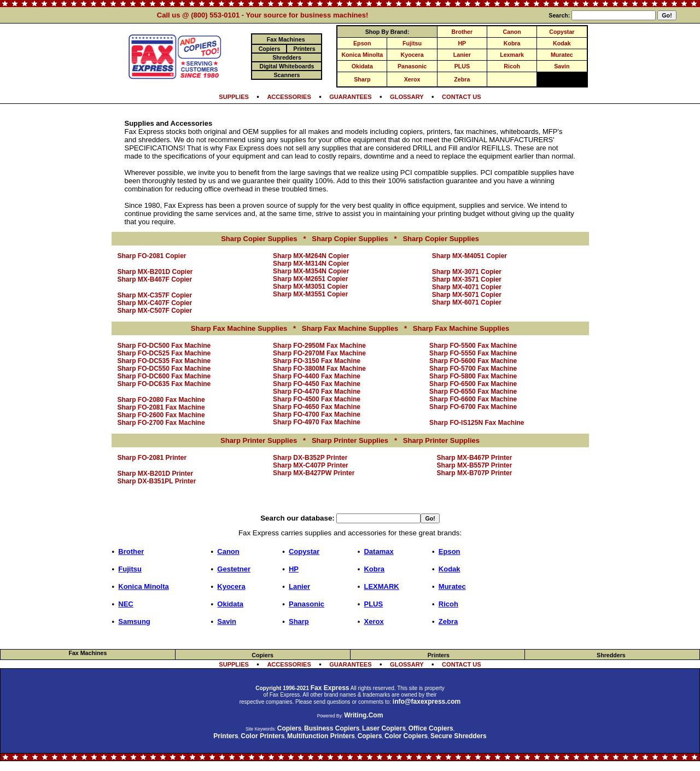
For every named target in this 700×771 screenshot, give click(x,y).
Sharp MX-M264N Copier (311, 256)
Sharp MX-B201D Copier (155, 272)
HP (462, 43)
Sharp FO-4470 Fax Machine (317, 392)
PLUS (462, 66)
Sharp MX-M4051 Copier (469, 256)
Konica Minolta (362, 55)
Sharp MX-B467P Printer (475, 458)
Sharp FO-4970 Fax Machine (317, 422)
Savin (562, 66)
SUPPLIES (234, 97)
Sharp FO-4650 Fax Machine (317, 407)
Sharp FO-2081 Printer (152, 458)
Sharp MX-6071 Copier (467, 302)
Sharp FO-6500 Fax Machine (473, 384)
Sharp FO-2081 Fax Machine (161, 407)
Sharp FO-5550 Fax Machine (473, 353)
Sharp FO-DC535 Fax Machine (164, 361)
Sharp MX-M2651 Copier (310, 279)
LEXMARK (381, 586)
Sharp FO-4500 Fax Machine (317, 399)
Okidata (362, 66)
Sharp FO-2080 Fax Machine (161, 400)
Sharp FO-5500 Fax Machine (473, 346)
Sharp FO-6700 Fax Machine (473, 407)
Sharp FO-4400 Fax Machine (317, 376)
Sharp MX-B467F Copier (155, 279)
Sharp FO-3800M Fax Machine (319, 369)
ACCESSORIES (289, 97)
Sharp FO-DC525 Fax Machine (164, 353)
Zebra (462, 79)
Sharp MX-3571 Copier (467, 279)
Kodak (562, 43)
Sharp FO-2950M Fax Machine (319, 346)
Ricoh (512, 66)
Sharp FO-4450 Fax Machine (317, 384)
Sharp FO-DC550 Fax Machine (164, 369)
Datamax (378, 551)
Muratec (562, 55)
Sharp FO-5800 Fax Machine (473, 376)
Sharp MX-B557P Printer (475, 465)
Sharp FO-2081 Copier (152, 256)
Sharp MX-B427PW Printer (314, 473)
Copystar (562, 32)
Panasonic (412, 66)
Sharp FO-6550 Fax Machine (473, 392)
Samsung (134, 621)
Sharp (362, 79)
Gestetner (234, 569)
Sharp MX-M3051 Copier (310, 287)
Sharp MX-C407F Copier (155, 303)
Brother (462, 32)
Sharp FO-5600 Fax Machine (473, 361)
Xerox (412, 79)
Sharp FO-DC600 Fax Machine (164, 376)
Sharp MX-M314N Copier (311, 264)
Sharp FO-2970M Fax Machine (319, 353)
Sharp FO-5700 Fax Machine (473, 369)
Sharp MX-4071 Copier (467, 287)
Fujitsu (412, 43)
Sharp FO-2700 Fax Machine (161, 423)
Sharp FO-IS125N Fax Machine (477, 423)
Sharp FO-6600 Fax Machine (473, 399)
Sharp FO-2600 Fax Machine (161, 415)
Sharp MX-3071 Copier (467, 272)
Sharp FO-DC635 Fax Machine (164, 384)
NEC (126, 604)
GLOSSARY (407, 97)
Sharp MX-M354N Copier (311, 271)
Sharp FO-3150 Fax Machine (317, 361)
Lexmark (512, 55)
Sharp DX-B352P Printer (310, 458)
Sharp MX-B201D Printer (156, 474)
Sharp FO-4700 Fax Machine (317, 414)
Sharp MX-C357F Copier (155, 295)
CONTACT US (462, 97)
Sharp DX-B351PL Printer (157, 481)
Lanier (462, 55)
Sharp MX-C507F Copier (155, 311)
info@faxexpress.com (427, 702)
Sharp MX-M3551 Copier (310, 294)
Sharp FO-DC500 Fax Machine (164, 346)
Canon (512, 32)
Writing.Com (363, 715)
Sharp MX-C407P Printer (311, 465)
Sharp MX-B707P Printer (475, 473)
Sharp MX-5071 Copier (467, 295)
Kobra (512, 43)
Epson (362, 43)
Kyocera (412, 55)
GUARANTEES (350, 97)
